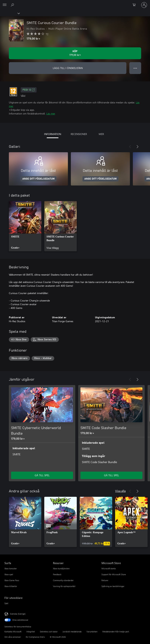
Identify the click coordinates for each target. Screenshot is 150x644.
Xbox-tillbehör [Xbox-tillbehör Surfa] (11, 586)
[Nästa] (137, 147)
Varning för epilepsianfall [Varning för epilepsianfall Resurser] (64, 586)
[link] (25, 226)
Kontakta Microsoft (13, 632)
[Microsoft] (75, 3)
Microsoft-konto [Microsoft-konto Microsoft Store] (109, 568)
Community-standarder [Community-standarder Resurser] (63, 580)
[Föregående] (130, 147)
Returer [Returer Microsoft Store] (105, 580)
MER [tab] (101, 134)
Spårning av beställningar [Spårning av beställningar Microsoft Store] (113, 586)
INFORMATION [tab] (53, 134)
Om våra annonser (13, 637)
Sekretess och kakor (49, 632)
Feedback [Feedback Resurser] (57, 574)
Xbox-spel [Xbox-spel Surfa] (9, 574)
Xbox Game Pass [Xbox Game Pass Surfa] (12, 580)
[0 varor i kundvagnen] (135, 5)
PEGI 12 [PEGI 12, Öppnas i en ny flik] (29, 90)
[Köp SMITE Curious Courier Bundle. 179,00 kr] (75, 53)
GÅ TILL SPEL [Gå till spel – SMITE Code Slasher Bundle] (112, 475)
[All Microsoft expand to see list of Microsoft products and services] (5, 5)
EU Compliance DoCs (35, 637)
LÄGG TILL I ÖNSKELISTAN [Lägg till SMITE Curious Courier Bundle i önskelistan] (68, 68)
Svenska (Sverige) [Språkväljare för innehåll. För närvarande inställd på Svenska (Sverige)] (18, 614)
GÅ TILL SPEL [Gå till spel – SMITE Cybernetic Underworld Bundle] (42, 475)
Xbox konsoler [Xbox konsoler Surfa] (11, 568)
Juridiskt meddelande (72, 632)
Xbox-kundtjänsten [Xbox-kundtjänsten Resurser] (61, 568)
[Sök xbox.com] (13, 5)
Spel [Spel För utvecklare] (6, 603)
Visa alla (120, 491)
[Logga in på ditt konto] (144, 5)
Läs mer (51, 113)
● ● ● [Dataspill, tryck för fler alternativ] (135, 68)
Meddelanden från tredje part (116, 632)
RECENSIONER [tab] (79, 134)
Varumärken (92, 632)
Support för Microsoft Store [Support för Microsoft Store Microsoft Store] (114, 574)
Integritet (31, 632)
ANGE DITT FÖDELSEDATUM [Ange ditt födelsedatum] (38, 179)
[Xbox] (10, 13)
